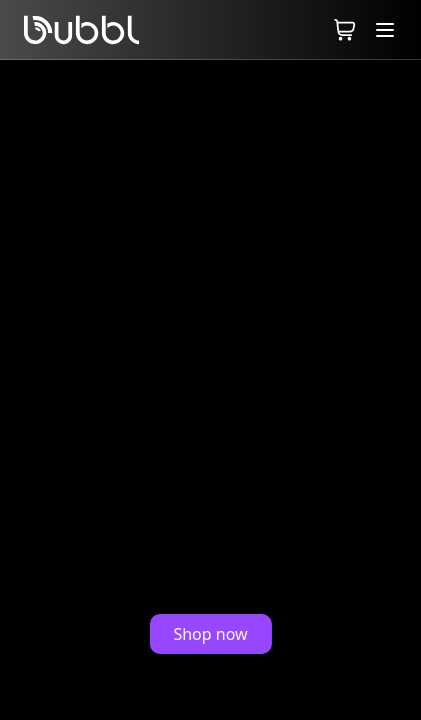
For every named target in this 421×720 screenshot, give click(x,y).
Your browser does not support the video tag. (210, 390)
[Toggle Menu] (385, 29)
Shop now (210, 634)
